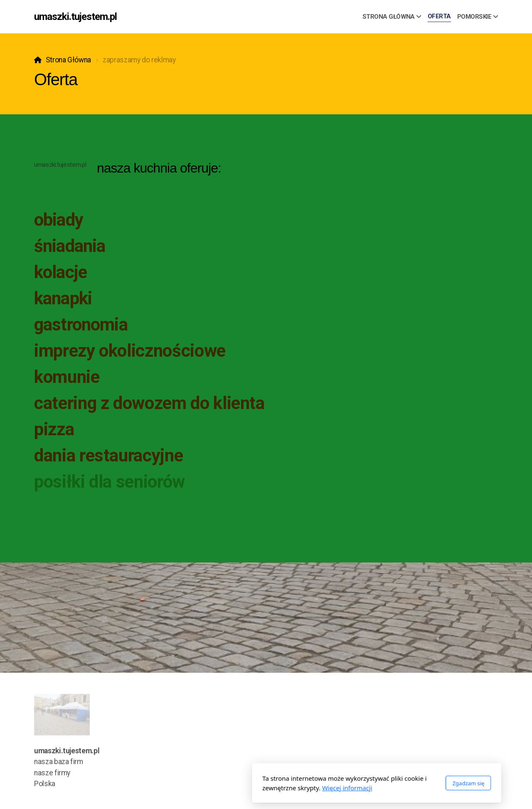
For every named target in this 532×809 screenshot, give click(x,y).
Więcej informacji (237, 788)
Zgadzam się (358, 783)
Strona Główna (68, 60)
